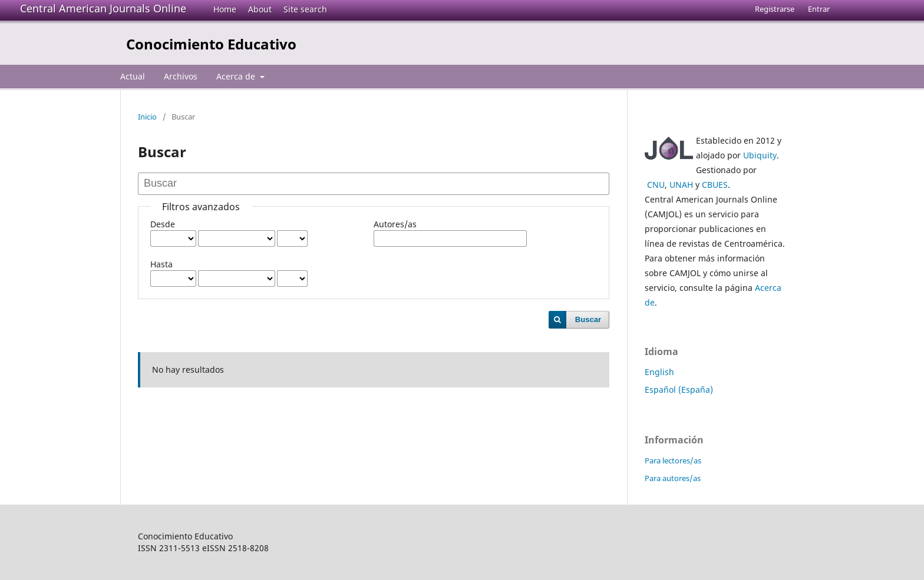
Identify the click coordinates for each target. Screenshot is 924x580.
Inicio (147, 117)
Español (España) (679, 390)
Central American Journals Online (103, 8)
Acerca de (237, 76)
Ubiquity (760, 155)
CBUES (715, 185)
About (260, 9)
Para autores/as (673, 478)
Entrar (819, 9)
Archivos (181, 76)
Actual (133, 76)
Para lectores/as (673, 460)
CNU (656, 185)
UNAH (681, 185)
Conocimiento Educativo (211, 44)
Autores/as (395, 224)
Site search (305, 9)
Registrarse (775, 9)
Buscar (588, 319)
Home (225, 9)
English (659, 372)
